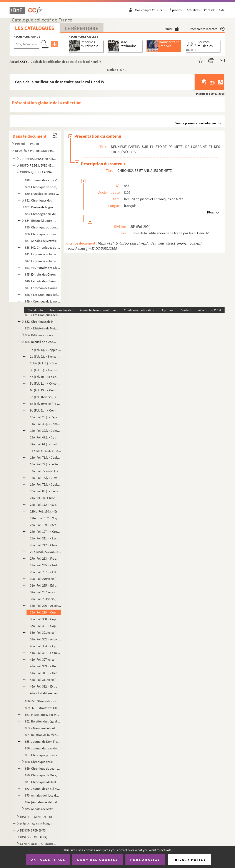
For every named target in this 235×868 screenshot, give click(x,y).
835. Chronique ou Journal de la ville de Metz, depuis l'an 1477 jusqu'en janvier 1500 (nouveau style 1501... (43, 227)
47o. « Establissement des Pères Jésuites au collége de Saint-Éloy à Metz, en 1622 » (45, 693)
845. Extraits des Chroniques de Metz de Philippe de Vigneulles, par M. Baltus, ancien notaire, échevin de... (43, 274)
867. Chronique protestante (43, 755)
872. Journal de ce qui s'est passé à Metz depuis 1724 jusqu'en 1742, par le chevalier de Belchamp (43, 789)
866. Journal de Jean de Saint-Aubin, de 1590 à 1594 (43, 748)
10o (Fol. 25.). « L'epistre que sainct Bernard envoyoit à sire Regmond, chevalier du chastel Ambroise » (45, 417)
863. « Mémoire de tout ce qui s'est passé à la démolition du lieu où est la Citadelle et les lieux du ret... (43, 728)
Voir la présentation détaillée (196, 123)
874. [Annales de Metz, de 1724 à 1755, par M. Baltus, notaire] (43, 802)
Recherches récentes (207, 29)
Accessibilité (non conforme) (98, 310)
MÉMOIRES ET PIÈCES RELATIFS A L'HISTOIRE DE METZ (38, 824)
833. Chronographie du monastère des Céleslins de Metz (43, 214)
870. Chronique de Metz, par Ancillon (43, 775)
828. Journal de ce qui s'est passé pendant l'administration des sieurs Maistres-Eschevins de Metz (43, 180)
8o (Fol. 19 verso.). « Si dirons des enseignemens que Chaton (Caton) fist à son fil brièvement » (45, 404)
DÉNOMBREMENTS (33, 830)
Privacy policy (189, 860)
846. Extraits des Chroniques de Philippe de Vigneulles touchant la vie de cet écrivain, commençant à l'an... (43, 281)
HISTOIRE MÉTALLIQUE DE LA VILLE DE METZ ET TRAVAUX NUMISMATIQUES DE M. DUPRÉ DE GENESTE (38, 837)
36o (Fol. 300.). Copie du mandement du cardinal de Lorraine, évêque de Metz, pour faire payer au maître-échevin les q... (45, 619)
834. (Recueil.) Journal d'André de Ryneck (41, 221)
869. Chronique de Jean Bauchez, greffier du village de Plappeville (43, 768)
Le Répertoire (82, 28)
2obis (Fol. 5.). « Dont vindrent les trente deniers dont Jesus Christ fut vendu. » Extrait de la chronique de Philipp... (45, 363)
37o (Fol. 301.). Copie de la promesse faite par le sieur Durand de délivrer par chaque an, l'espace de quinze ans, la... (45, 626)
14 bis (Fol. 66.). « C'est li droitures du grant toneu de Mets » (45, 451)
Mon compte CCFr (150, 10)
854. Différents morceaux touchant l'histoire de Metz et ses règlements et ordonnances (41, 335)
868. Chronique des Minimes (41, 762)
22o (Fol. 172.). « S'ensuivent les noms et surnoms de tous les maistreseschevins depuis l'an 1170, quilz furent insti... (45, 505)
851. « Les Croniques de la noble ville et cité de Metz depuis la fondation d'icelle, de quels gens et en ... (43, 315)
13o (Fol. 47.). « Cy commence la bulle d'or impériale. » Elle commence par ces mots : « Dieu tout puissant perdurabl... (45, 437)
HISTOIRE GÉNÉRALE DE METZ (38, 817)
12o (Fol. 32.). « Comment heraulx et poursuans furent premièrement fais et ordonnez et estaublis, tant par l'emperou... (45, 431)
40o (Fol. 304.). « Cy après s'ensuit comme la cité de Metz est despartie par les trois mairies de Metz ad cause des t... (45, 646)
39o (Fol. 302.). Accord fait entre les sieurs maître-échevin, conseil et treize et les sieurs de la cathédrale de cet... (45, 639)
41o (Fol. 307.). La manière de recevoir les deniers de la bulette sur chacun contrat (45, 653)
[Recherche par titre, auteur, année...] (26, 44)
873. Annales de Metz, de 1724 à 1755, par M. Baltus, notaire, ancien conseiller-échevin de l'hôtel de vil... (43, 795)
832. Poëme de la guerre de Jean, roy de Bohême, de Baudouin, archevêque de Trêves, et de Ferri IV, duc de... (41, 207)
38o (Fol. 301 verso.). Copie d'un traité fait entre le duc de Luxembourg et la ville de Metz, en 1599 (45, 632)
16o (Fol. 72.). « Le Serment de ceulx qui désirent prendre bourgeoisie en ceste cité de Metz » (45, 464)
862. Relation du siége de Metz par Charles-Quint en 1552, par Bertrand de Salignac (43, 721)
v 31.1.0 (216, 310)
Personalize (145, 860)
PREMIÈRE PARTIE (27, 144)
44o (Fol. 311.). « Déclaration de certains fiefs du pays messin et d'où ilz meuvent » (45, 673)
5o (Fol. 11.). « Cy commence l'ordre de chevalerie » (45, 383)
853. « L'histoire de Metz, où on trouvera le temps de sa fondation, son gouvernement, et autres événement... (43, 328)
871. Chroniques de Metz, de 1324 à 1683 (43, 782)
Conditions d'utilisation (139, 310)
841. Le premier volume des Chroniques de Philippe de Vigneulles (43, 254)
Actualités (193, 10)
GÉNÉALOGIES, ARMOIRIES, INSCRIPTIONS (38, 844)
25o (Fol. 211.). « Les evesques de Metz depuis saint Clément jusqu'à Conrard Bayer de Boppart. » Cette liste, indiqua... (45, 538)
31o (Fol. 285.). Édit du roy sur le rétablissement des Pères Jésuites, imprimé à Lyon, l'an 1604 (45, 585)
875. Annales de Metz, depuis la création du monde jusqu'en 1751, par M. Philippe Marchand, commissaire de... (41, 809)
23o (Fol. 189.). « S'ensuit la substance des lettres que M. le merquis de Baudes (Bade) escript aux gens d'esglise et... (45, 525)
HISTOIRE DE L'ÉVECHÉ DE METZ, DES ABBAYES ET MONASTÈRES (38, 165)
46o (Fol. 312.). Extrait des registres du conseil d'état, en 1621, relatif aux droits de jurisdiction (45, 686)
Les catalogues (35, 28)
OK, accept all (48, 860)
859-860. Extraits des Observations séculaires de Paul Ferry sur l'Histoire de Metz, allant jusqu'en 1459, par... (43, 708)
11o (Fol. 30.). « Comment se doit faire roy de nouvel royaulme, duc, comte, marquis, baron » (45, 424)
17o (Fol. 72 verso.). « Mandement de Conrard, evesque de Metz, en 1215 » (45, 471)
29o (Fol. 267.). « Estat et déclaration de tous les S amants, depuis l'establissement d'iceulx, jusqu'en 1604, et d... (45, 572)
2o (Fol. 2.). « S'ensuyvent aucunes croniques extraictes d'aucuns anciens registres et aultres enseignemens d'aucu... (45, 356)
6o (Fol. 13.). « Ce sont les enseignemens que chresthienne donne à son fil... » (45, 390)
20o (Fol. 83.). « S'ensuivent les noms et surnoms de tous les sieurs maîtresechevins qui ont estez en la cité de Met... (45, 491)
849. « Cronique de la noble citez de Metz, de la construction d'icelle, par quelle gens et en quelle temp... (43, 301)
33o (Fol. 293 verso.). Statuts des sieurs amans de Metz (45, 599)
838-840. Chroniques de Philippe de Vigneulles (43, 247)
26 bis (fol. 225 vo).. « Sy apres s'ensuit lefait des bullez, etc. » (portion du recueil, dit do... (45, 552)
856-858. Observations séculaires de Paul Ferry (43, 701)
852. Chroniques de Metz (41, 322)
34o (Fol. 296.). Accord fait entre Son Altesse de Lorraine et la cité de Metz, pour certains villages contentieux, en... (45, 606)
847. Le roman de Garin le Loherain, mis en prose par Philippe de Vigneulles (43, 288)
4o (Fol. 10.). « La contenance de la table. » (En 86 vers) (45, 377)
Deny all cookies (98, 860)
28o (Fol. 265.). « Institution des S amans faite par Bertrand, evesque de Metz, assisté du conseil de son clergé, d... (45, 565)
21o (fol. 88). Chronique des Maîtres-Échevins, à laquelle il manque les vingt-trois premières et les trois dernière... (45, 498)
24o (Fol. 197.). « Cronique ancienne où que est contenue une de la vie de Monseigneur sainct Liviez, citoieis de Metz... (45, 532)
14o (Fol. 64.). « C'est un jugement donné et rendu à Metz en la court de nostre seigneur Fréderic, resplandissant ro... (45, 444)
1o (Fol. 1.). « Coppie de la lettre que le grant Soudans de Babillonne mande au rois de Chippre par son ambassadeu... (45, 350)
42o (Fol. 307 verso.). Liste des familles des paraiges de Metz (45, 659)
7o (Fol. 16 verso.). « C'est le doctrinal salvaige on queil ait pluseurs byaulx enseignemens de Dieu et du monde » (45, 397)
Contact (209, 10)
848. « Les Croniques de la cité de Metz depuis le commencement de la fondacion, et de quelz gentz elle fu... (43, 295)
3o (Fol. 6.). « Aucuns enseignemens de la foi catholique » (45, 370)
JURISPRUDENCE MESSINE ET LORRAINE (38, 159)
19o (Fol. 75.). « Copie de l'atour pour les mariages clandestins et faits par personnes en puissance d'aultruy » (45, 484)
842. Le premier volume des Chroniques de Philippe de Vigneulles (43, 261)
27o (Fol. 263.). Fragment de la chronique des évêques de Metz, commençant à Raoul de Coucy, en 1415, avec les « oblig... (45, 558)
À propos (176, 10)
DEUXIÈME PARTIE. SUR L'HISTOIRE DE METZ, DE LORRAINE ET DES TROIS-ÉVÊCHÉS (35, 151)
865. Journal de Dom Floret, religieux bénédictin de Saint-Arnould (43, 742)
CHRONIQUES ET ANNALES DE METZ (38, 172)
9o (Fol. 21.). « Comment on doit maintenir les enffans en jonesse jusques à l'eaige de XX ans (45, 410)
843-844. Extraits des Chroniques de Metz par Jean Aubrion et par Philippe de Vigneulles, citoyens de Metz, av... (43, 268)
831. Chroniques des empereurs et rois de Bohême (41, 200)
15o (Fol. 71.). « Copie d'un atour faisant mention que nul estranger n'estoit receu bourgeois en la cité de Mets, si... (45, 457)
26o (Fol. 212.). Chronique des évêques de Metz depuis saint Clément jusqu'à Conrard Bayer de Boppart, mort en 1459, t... (45, 545)
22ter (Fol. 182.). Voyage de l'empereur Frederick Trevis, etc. (45, 518)
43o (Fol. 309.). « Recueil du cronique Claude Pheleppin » (45, 666)
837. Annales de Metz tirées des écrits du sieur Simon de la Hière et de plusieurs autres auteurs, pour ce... (43, 241)
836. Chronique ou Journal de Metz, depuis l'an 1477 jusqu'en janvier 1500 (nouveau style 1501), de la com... (43, 234)
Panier (171, 29)
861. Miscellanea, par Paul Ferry (43, 715)
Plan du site (35, 310)
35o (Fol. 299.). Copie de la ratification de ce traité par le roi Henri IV (45, 612)
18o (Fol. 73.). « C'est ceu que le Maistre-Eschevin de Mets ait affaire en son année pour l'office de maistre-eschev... (45, 478)
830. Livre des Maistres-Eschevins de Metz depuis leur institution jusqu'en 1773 (43, 194)
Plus (210, 212)
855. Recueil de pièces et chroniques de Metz (41, 342)
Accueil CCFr (18, 62)
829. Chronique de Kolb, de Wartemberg (43, 187)
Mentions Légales (61, 310)
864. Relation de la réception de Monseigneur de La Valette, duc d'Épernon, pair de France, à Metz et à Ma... (43, 735)
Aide (222, 10)
